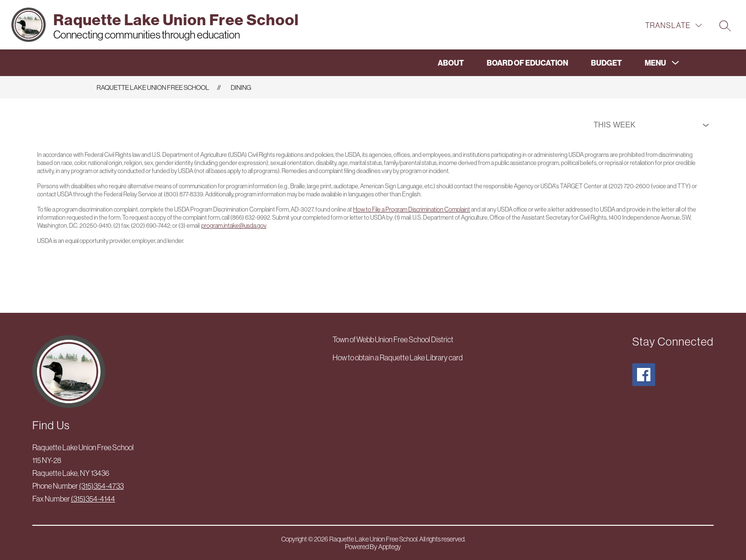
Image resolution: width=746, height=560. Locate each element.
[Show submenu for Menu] (655, 63)
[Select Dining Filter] (649, 125)
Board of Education (527, 63)
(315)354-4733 (101, 486)
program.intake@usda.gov (234, 226)
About (451, 63)
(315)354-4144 (93, 499)
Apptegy (390, 547)
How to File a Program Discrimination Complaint (412, 209)
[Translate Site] (673, 25)
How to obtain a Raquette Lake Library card (398, 357)
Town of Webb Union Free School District (393, 339)
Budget (606, 63)
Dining (241, 87)
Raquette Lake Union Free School (153, 87)
